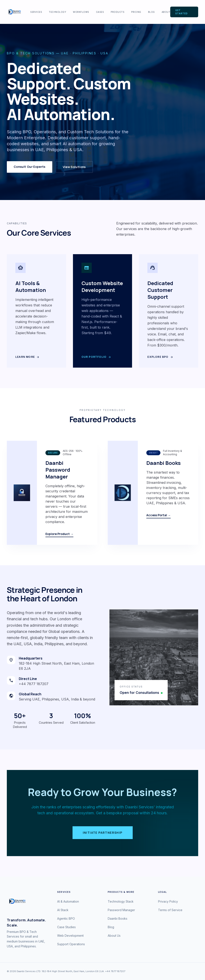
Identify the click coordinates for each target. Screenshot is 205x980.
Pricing (136, 12)
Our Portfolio (96, 357)
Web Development (70, 936)
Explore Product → (59, 534)
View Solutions (74, 167)
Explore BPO (160, 357)
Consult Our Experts (30, 167)
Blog (151, 12)
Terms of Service (170, 910)
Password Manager (121, 910)
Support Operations (71, 944)
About (166, 12)
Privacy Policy (168, 901)
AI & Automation (68, 901)
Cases (100, 12)
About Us (114, 936)
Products (118, 12)
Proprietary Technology (103, 410)
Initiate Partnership (103, 833)
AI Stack (63, 910)
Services (36, 12)
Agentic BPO (66, 918)
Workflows (81, 12)
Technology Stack (121, 901)
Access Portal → (158, 515)
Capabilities (17, 223)
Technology (57, 12)
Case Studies (66, 927)
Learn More (27, 357)
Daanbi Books (118, 918)
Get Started (182, 12)
